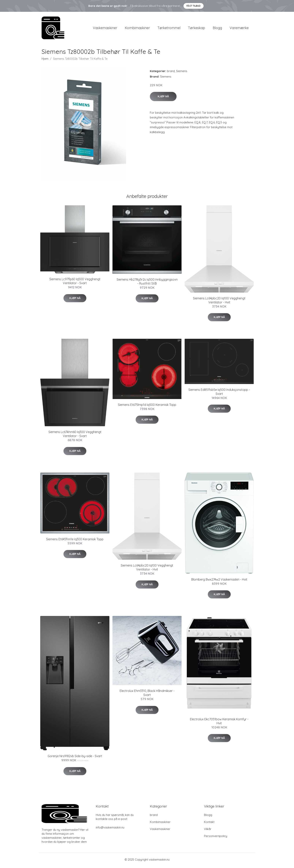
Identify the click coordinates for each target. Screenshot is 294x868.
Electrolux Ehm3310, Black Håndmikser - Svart (147, 695)
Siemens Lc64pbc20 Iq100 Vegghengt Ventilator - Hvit (219, 302)
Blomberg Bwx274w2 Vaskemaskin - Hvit (219, 581)
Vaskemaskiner (105, 29)
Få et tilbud (194, 6)
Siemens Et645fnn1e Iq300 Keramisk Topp (75, 541)
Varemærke (239, 29)
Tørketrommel (169, 29)
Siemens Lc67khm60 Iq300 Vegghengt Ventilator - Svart (75, 436)
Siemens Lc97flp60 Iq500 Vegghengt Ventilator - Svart (75, 283)
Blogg (217, 29)
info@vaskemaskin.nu (110, 829)
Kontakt (209, 824)
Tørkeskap (197, 29)
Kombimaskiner (137, 29)
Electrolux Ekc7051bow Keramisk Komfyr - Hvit (219, 723)
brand (171, 73)
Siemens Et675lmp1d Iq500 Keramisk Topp (147, 407)
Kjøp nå (163, 98)
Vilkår (208, 831)
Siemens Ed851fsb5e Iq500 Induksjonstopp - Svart (219, 394)
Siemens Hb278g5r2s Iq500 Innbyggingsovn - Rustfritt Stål (147, 283)
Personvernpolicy (216, 838)
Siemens (182, 73)
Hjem (45, 61)
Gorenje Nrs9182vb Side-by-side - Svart (75, 758)
